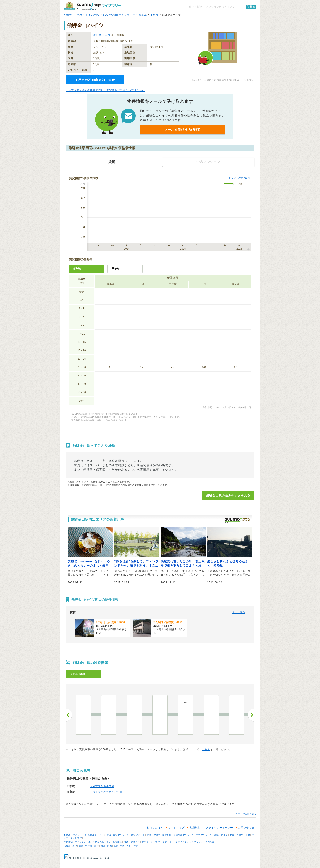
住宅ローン (148, 842)
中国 (122, 846)
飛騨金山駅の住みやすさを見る (228, 495)
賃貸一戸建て (154, 835)
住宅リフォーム (83, 842)
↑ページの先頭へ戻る (245, 814)
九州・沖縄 (132, 846)
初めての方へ (155, 828)
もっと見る (239, 612)
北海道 (67, 846)
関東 (81, 846)
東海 (103, 846)
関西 (110, 846)
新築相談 (117, 842)
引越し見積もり (132, 842)
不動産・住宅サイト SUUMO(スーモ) (83, 835)
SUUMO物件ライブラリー (119, 15)
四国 (116, 846)
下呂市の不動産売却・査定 (95, 80)
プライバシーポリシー (219, 828)
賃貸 (109, 835)
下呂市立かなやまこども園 (106, 792)
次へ (251, 715)
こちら (206, 749)
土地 (248, 835)
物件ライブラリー (165, 842)
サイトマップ (176, 828)
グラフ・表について (240, 178)
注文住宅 (68, 842)
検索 (253, 7)
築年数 (77, 269)
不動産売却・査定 (102, 842)
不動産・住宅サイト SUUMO (81, 15)
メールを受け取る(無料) (182, 130)
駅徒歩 (116, 269)
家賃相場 (167, 835)
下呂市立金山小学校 (102, 786)
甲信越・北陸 (92, 846)
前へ (69, 715)
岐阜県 (143, 15)
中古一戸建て (237, 835)
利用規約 (195, 828)
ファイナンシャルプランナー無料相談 (195, 842)
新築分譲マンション (184, 835)
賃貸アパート (138, 835)
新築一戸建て (221, 835)
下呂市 (154, 15)
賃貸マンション (121, 835)
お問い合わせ (246, 828)
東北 (75, 846)
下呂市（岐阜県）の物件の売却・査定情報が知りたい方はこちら (105, 90)
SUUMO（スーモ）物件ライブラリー (92, 6)
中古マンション (204, 835)
